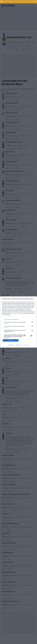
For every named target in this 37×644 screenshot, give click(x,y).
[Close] (34, 299)
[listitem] (18, 319)
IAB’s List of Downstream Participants (16, 313)
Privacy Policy (26, 345)
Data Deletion (11, 345)
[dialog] (18, 322)
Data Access (18, 345)
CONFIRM (11, 340)
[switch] (32, 322)
